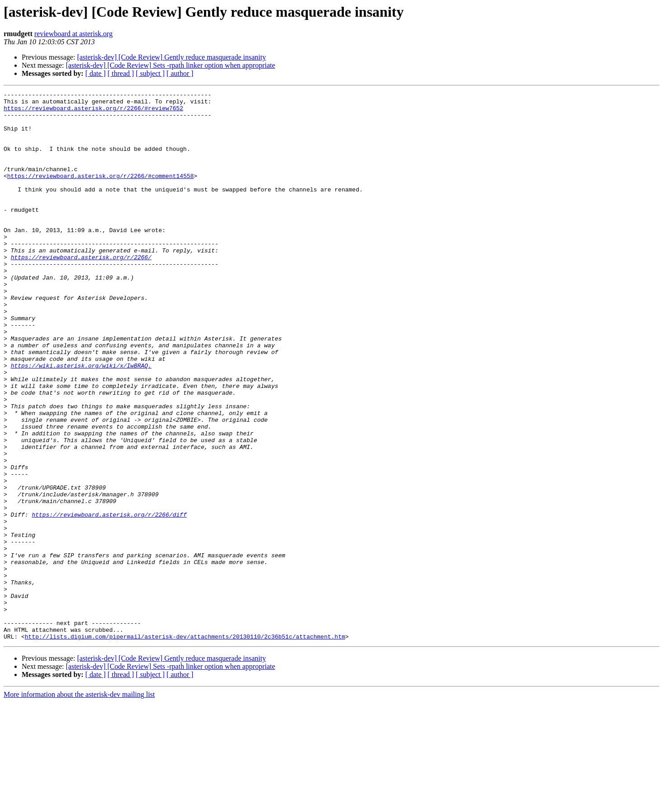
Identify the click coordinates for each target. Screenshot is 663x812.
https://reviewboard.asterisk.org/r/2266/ (81, 291)
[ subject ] (150, 73)
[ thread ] (121, 73)
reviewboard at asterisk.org (73, 34)
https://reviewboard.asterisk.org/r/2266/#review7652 (93, 112)
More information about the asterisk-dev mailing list (79, 804)
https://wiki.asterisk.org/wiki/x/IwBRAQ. (81, 421)
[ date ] (95, 73)
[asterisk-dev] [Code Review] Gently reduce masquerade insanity (172, 57)
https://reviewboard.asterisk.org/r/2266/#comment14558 (100, 193)
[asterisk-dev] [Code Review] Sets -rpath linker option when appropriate (171, 65)
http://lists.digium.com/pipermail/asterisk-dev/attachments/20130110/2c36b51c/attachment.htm (185, 746)
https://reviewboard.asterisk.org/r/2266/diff (109, 600)
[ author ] (180, 73)
